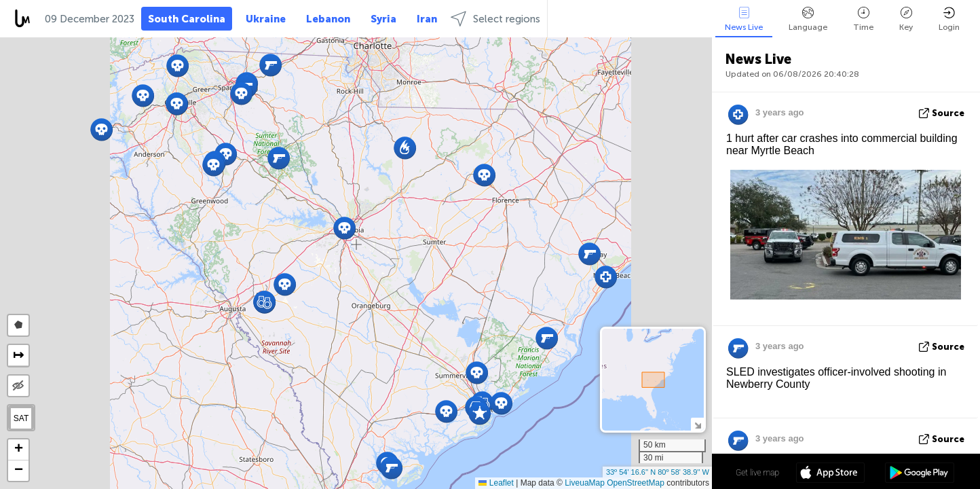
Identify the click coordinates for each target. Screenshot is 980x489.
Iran (427, 19)
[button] (241, 93)
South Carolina (187, 19)
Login (949, 19)
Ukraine (266, 19)
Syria (383, 19)
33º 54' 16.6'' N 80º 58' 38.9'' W (658, 472)
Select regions (495, 19)
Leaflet (496, 483)
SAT (21, 418)
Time (863, 19)
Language (808, 19)
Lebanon (328, 19)
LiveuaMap (585, 483)
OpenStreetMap (636, 483)
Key (906, 19)
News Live (744, 19)
